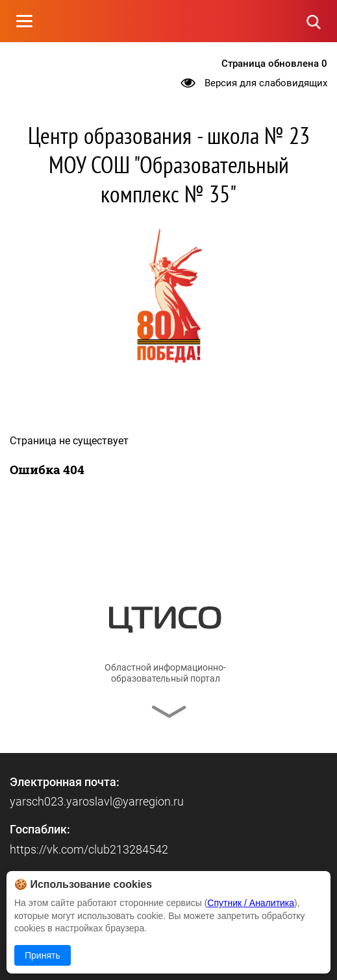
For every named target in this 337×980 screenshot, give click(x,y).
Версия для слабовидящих (266, 83)
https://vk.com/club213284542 (89, 849)
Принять (43, 955)
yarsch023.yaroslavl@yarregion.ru (97, 801)
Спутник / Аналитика (251, 903)
